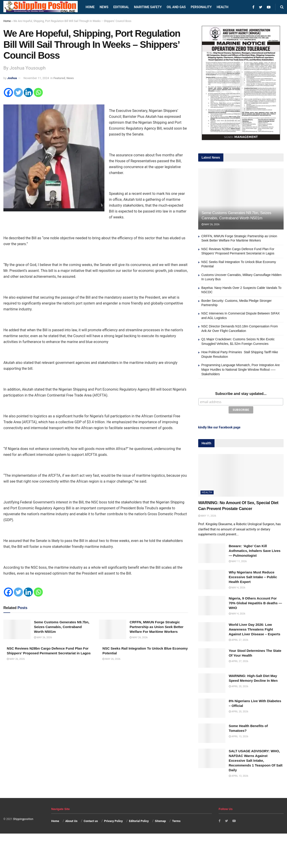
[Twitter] (18, 92)
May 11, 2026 (207, 515)
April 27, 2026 (239, 639)
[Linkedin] (28, 92)
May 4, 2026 (237, 586)
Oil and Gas (176, 7)
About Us (71, 820)
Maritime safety (148, 7)
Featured (59, 78)
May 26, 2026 (43, 637)
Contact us (91, 820)
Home (90, 7)
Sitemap (160, 820)
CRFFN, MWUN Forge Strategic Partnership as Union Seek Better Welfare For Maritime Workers (157, 627)
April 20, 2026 (239, 685)
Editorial (121, 7)
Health (222, 7)
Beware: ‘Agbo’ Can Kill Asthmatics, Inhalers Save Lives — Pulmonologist (255, 550)
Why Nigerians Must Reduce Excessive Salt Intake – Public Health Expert (253, 576)
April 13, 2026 (239, 736)
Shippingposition (23, 818)
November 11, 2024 (36, 78)
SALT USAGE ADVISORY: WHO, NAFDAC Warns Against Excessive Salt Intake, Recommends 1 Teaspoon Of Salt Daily (256, 760)
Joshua (12, 78)
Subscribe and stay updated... (241, 394)
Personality (201, 7)
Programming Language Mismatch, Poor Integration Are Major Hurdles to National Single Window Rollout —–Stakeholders (241, 369)
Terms (176, 820)
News (104, 7)
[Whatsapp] (38, 92)
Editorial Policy (139, 820)
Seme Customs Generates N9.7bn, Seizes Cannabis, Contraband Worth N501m (62, 627)
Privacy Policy (113, 820)
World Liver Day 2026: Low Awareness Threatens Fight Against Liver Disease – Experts (255, 628)
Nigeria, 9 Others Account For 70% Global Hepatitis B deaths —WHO (255, 602)
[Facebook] (8, 92)
